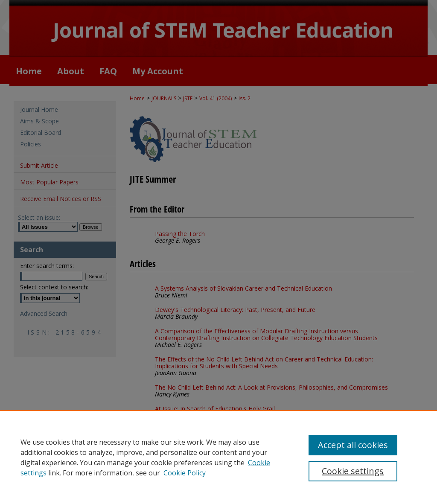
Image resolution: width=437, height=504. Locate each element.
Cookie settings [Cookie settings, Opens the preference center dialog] (353, 471)
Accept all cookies (353, 445)
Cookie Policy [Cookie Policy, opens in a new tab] (185, 473)
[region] (218, 457)
